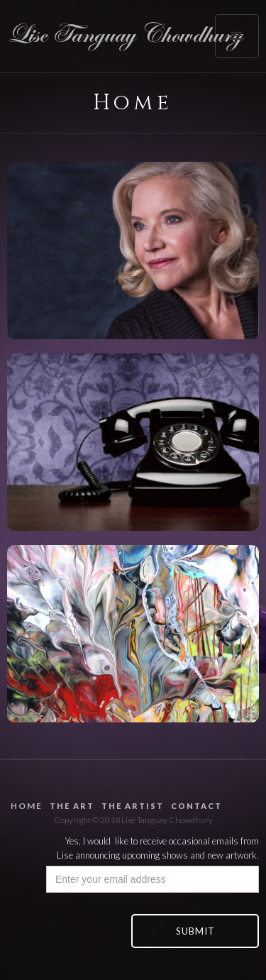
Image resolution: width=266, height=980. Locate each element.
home (27, 806)
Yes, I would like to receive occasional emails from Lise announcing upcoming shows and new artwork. (158, 848)
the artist (133, 806)
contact (196, 806)
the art (72, 806)
